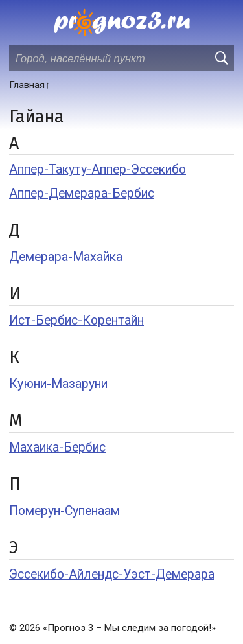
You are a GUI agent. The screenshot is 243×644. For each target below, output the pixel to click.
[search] (221, 58)
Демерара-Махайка (66, 257)
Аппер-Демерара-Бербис (82, 193)
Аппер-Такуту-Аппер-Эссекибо (98, 169)
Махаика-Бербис (57, 447)
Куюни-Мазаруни (58, 384)
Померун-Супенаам (64, 511)
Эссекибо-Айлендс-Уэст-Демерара (112, 574)
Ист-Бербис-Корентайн (76, 320)
